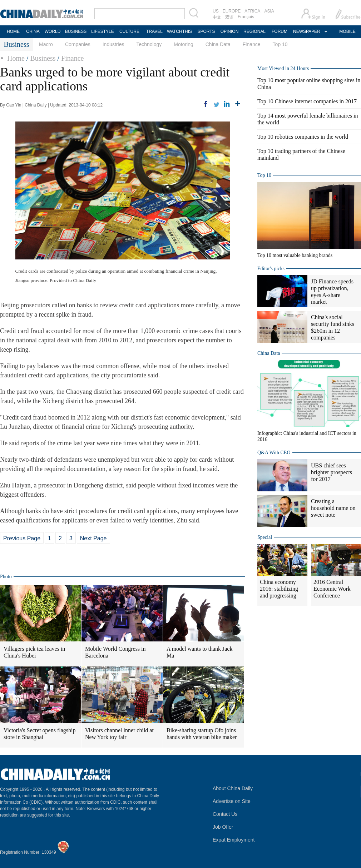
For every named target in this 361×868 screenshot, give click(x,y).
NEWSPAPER (306, 31)
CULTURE (129, 31)
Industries (113, 44)
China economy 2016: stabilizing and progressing (279, 589)
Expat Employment (234, 840)
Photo (6, 577)
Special (265, 537)
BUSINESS (76, 31)
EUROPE (232, 11)
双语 (229, 17)
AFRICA (252, 11)
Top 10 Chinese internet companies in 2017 (307, 101)
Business (43, 58)
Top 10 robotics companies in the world (303, 137)
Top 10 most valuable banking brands (295, 255)
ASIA (269, 11)
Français (246, 17)
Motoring (183, 44)
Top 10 (280, 44)
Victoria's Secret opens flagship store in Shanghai (39, 734)
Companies (78, 44)
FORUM (280, 31)
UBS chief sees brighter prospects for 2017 (332, 472)
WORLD (53, 31)
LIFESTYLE (102, 31)
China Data (218, 44)
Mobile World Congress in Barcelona (115, 652)
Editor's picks (271, 269)
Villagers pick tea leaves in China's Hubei (34, 652)
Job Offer (223, 827)
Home (16, 58)
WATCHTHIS (179, 31)
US (216, 11)
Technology (149, 44)
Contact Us (225, 814)
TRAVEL (154, 31)
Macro (46, 44)
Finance (252, 44)
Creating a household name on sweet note (333, 508)
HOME (13, 31)
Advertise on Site (232, 801)
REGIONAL (254, 31)
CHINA (33, 31)
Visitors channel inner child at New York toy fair (119, 734)
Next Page (93, 538)
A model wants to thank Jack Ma (199, 652)
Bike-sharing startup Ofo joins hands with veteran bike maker (202, 734)
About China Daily (233, 788)
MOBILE (347, 31)
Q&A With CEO (274, 453)
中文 (217, 17)
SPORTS (206, 31)
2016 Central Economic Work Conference (332, 589)
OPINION (230, 31)
